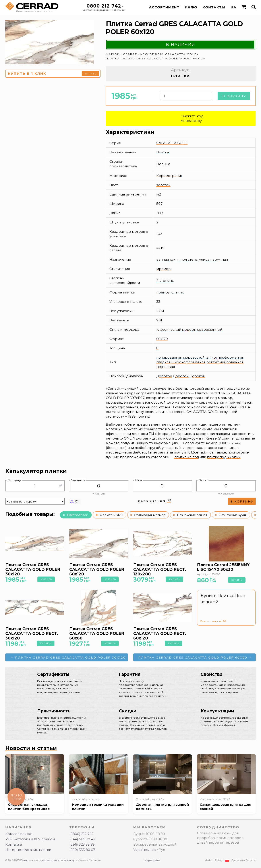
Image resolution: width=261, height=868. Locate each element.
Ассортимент (164, 7)
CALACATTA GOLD (172, 143)
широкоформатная (188, 362)
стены (193, 259)
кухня (175, 259)
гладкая (163, 362)
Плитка (163, 152)
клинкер (69, 860)
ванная (163, 259)
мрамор (163, 269)
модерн (189, 329)
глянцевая (166, 367)
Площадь (15, 480)
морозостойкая (197, 357)
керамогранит (51, 860)
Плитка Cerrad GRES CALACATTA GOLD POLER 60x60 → (195, 657)
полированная (169, 357)
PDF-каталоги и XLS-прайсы (30, 839)
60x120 (162, 339)
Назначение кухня (233, 515)
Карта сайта (153, 860)
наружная (219, 259)
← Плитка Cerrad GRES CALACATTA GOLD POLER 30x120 (68, 657)
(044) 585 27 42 (82, 839)
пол (184, 259)
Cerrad (24, 860)
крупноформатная (228, 357)
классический (169, 329)
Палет (203, 480)
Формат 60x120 (111, 515)
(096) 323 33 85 (82, 844)
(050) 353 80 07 (82, 850)
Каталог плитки (19, 834)
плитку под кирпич (224, 457)
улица (204, 259)
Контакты (214, 7)
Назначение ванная (192, 515)
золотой (163, 185)
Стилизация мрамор (150, 515)
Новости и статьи (31, 748)
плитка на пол (187, 457)
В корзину (234, 96)
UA (233, 7)
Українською (145, 850)
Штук (139, 480)
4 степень (165, 281)
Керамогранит (169, 176)
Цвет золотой (77, 515)
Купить (91, 74)
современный (210, 329)
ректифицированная (225, 362)
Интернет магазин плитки (28, 850)
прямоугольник (170, 292)
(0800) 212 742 (81, 834)
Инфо (191, 7)
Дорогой (164, 376)
